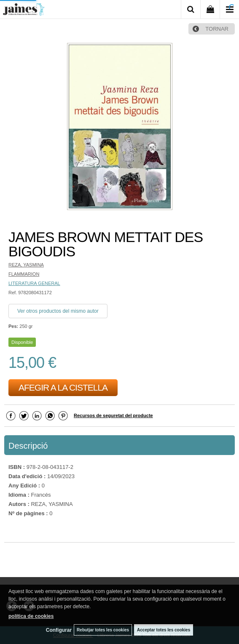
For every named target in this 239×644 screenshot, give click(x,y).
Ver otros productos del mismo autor (58, 311)
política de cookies (31, 616)
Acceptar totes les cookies (164, 630)
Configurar (59, 630)
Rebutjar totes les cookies (103, 630)
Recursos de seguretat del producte (113, 415)
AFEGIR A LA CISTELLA (63, 387)
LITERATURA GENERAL (34, 283)
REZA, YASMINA (26, 265)
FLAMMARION (24, 274)
